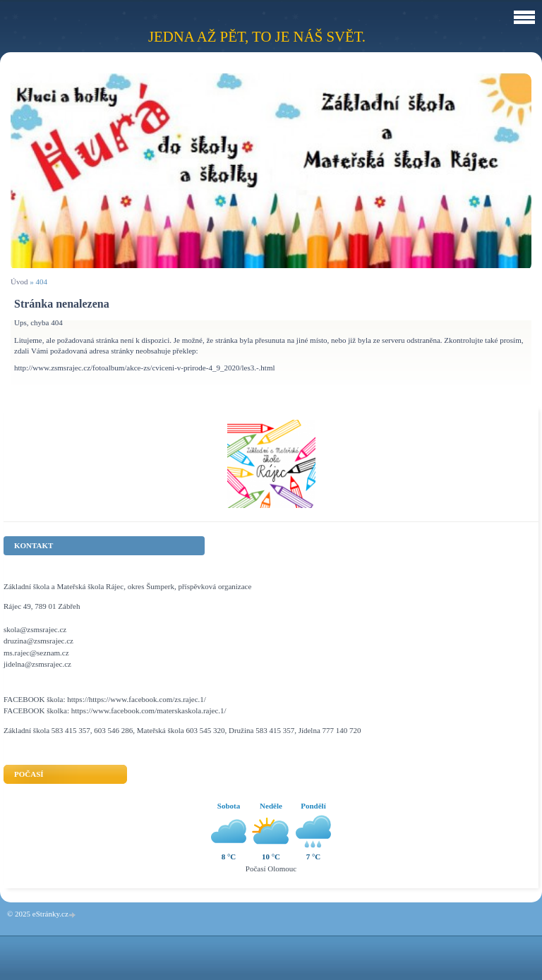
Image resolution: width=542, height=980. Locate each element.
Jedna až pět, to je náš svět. (257, 36)
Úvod (19, 282)
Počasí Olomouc (271, 869)
